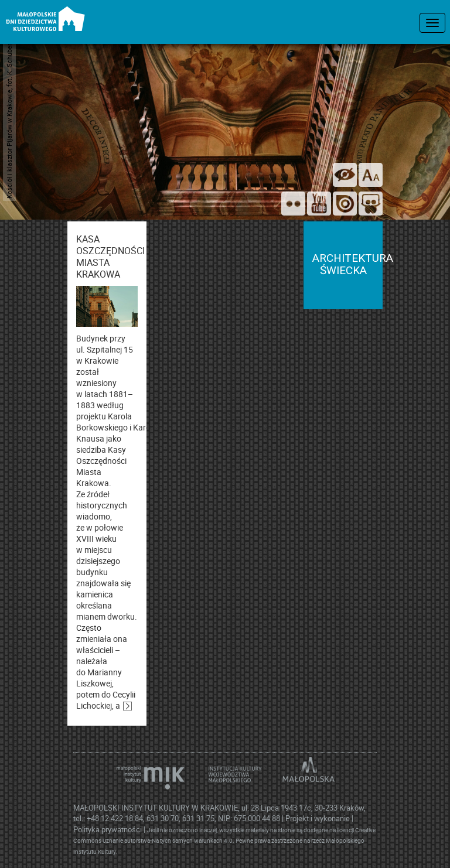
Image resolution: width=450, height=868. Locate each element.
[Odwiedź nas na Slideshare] (371, 205)
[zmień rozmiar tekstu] (371, 175)
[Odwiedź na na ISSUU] (345, 205)
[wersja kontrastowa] (345, 175)
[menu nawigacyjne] (432, 23)
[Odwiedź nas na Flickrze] (293, 205)
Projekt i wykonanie (318, 818)
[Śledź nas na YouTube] (319, 205)
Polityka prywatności (108, 829)
